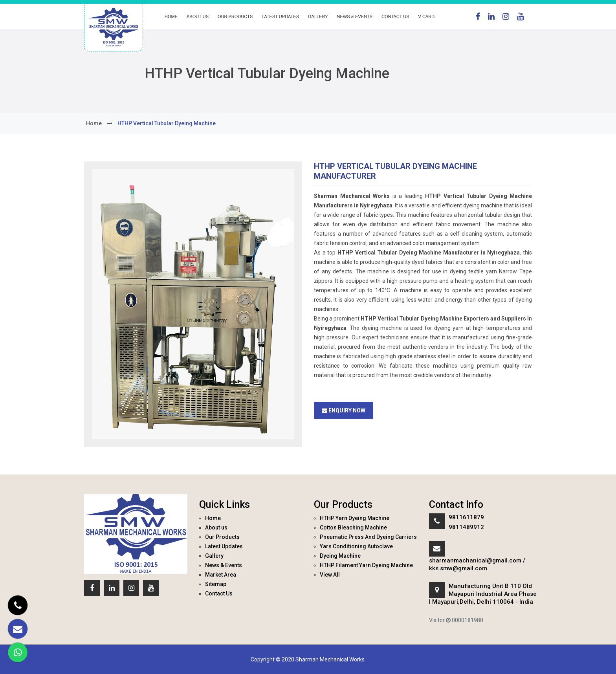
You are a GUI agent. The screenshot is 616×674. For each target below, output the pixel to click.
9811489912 (466, 527)
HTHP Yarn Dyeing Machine (355, 518)
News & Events (355, 16)
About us (198, 16)
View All (330, 575)
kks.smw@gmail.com (458, 568)
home (94, 123)
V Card (427, 16)
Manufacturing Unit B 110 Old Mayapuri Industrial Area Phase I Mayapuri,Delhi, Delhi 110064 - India (483, 594)
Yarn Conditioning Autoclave (356, 546)
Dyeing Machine (340, 556)
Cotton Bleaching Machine (353, 527)
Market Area (221, 575)
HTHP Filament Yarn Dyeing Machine (366, 565)
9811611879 (466, 517)
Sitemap (216, 584)
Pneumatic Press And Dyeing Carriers (368, 537)
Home (171, 16)
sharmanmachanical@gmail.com (475, 560)
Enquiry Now (344, 410)
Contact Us (395, 16)
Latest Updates (280, 16)
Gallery (318, 16)
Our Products (235, 16)
